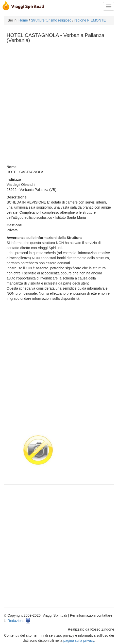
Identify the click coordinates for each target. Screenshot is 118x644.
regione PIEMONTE (90, 20)
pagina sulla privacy (79, 640)
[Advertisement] (59, 105)
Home (23, 20)
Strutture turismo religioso (51, 20)
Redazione (16, 621)
